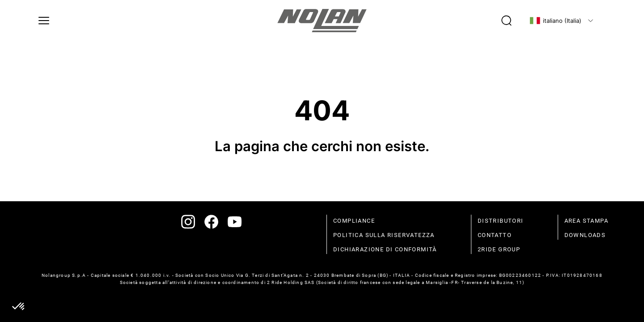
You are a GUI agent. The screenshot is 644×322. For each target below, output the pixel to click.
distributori (501, 221)
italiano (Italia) (555, 21)
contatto (495, 235)
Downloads (585, 235)
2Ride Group (499, 249)
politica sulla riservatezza (384, 235)
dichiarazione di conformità (385, 249)
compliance (354, 221)
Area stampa (586, 221)
